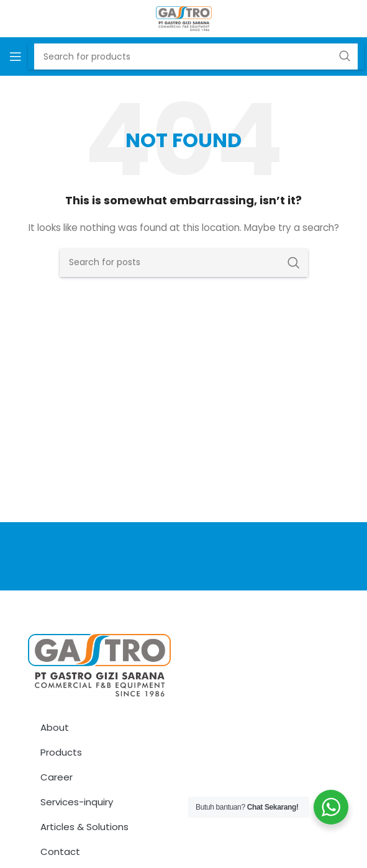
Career (57, 777)
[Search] (184, 263)
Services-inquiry (77, 802)
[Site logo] (184, 18)
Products (61, 752)
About (55, 727)
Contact (60, 852)
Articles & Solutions (84, 827)
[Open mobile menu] (16, 57)
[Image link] (99, 664)
